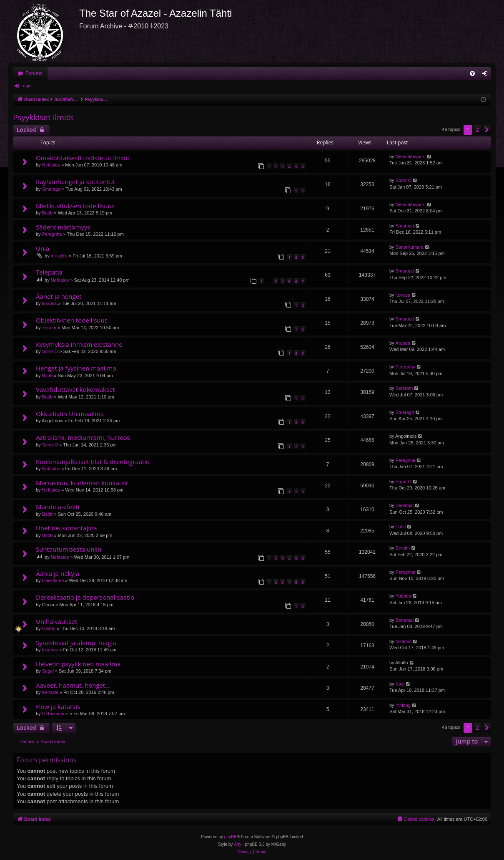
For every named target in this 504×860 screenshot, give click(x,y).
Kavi (400, 684)
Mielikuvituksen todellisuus (75, 206)
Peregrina (52, 234)
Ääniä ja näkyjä (58, 573)
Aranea (403, 343)
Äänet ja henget (59, 296)
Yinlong (403, 705)
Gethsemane (55, 714)
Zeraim (49, 328)
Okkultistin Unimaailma (70, 414)
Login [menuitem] (487, 75)
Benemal (405, 505)
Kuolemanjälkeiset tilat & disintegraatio (93, 462)
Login (26, 86)
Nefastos (51, 165)
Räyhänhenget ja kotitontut (75, 182)
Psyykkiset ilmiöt (43, 117)
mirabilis (59, 256)
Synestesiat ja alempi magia (76, 643)
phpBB (231, 837)
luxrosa (49, 303)
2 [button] (477, 130)
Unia (43, 248)
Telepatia (49, 272)
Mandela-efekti (58, 507)
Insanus (50, 650)
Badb (48, 213)
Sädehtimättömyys (63, 227)
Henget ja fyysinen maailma (76, 368)
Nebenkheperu (411, 156)
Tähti (401, 527)
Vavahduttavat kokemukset (75, 389)
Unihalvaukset (56, 621)
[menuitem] (472, 73)
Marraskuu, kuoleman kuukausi (82, 483)
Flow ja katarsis (58, 706)
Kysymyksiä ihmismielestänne (79, 344)
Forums (34, 73)
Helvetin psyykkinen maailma (78, 664)
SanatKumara (410, 247)
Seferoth (404, 388)
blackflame (53, 580)
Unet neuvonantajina (66, 528)
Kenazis (50, 692)
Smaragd (51, 189)
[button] (487, 130)
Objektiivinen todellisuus (72, 320)
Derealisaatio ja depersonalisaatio (85, 597)
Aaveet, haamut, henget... (73, 685)
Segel (48, 671)
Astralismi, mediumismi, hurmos (83, 437)
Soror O (404, 180)
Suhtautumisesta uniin (69, 549)
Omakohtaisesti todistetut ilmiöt (83, 158)
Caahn (49, 628)
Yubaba (403, 596)
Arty (238, 844)
